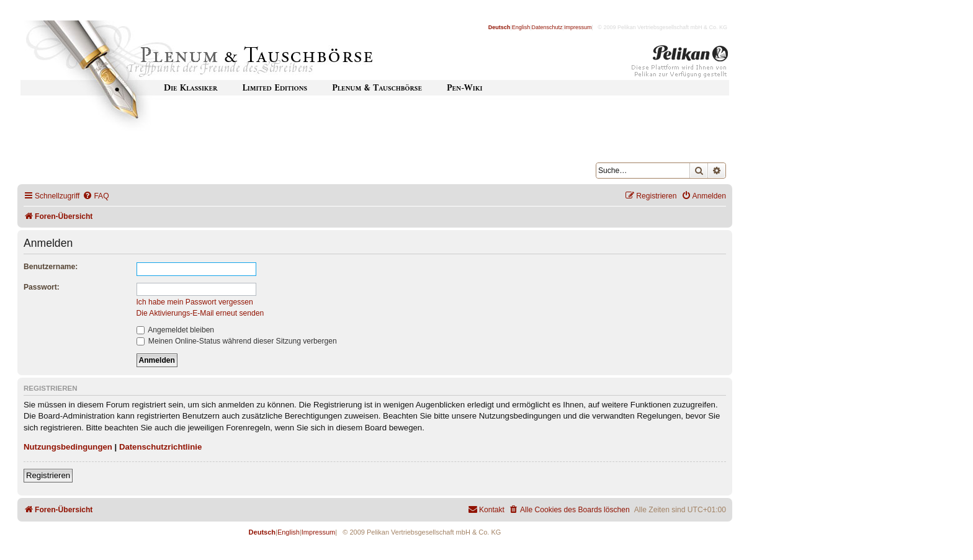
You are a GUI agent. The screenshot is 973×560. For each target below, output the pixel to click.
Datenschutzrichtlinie (160, 447)
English (521, 27)
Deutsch (500, 27)
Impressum (578, 27)
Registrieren (48, 475)
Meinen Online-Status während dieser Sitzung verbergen (237, 341)
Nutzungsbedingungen (68, 447)
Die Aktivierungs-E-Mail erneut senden (200, 313)
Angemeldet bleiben (176, 330)
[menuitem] (96, 196)
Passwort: (42, 287)
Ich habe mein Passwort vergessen (195, 302)
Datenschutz (547, 27)
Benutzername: (51, 267)
